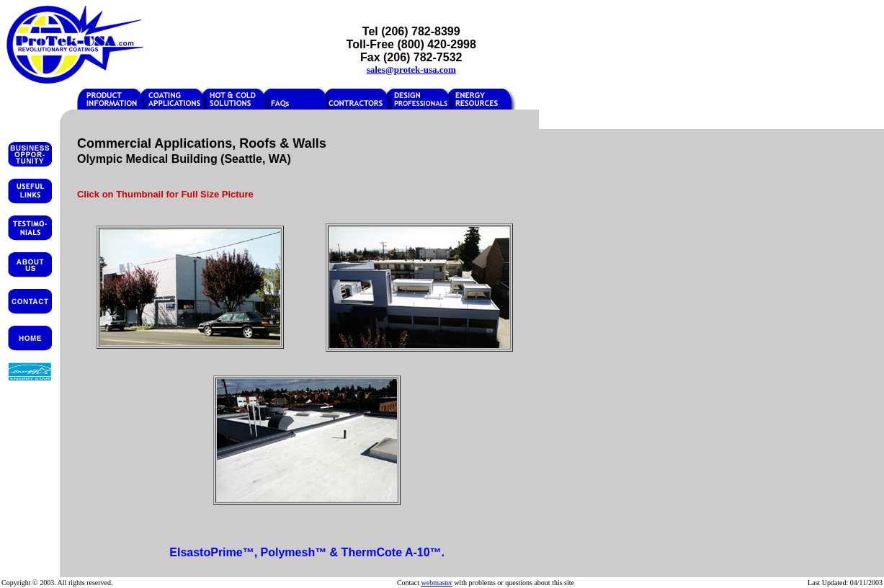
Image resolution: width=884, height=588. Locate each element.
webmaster (436, 583)
